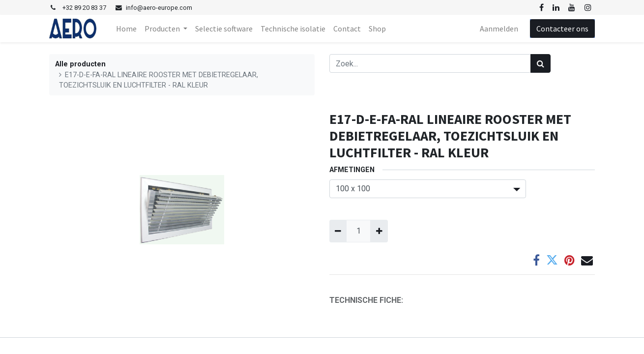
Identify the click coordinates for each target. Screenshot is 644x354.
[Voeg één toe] (379, 231)
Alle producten (80, 64)
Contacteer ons (562, 29)
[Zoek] (541, 63)
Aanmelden (499, 29)
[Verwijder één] (338, 231)
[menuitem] (126, 29)
